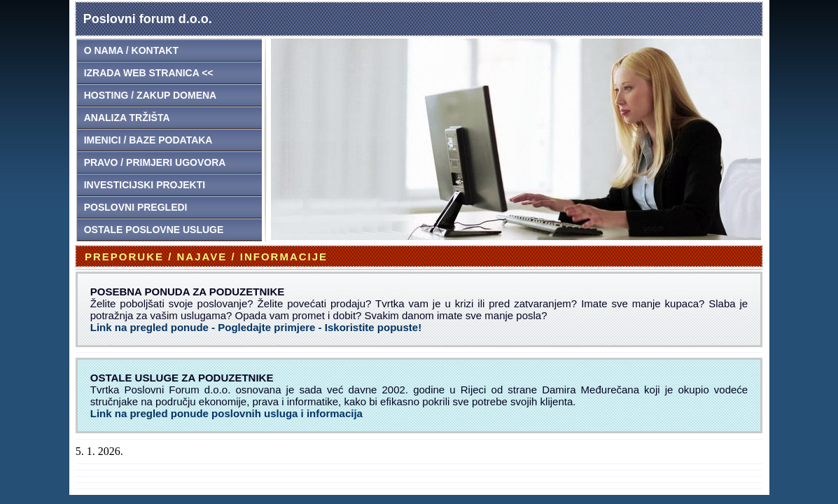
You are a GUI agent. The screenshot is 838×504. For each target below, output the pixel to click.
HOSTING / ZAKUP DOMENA (151, 95)
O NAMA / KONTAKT (131, 50)
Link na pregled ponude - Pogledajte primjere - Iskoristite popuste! (256, 327)
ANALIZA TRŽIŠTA (127, 118)
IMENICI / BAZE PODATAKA (148, 140)
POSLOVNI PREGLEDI (136, 207)
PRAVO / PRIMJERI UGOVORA (155, 162)
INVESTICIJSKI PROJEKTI (145, 185)
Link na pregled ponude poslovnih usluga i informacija (226, 413)
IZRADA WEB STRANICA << (149, 73)
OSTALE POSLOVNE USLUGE (154, 230)
